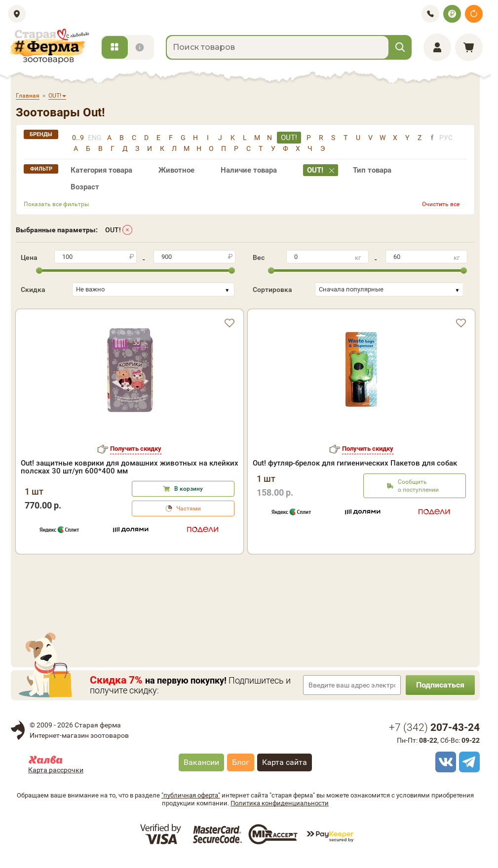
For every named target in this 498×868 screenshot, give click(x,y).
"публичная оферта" (191, 795)
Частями (189, 508)
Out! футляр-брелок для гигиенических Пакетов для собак (355, 463)
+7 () (434, 727)
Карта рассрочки (56, 770)
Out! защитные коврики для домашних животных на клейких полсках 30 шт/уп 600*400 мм (130, 467)
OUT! (113, 230)
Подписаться (440, 685)
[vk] (444, 762)
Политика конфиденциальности (280, 803)
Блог (241, 762)
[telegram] (468, 762)
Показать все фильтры (56, 204)
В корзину (189, 489)
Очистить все (441, 204)
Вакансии (201, 762)
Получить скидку (136, 449)
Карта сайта (285, 762)
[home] (48, 46)
